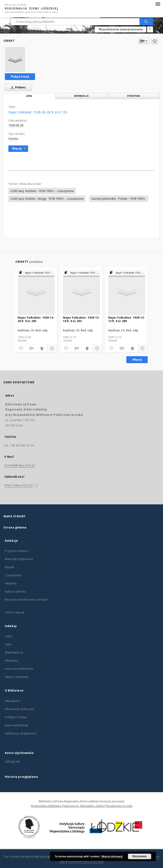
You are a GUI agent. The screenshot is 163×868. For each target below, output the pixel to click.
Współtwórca (14, 652)
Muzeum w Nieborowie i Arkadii (26, 600)
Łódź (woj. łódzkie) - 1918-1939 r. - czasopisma (42, 191)
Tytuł (8, 644)
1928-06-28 (16, 125)
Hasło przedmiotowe (19, 669)
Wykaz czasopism (17, 677)
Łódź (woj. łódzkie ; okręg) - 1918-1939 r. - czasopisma (47, 199)
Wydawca (11, 661)
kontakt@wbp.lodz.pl (20, 465)
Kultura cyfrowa (15, 591)
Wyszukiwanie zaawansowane (121, 29)
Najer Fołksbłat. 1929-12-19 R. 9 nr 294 (81, 319)
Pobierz (17, 87)
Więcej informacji (112, 856)
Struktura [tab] (134, 96)
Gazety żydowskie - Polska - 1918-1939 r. (119, 199)
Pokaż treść (20, 77)
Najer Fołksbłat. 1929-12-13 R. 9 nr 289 (127, 319)
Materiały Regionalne (19, 559)
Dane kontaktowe (17, 725)
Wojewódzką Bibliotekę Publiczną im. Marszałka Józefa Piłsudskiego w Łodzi (81, 806)
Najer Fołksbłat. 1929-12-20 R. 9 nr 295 (36, 319)
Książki (9, 567)
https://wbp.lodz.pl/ (19, 485)
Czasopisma (13, 575)
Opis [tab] (29, 96)
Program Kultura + (17, 551)
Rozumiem (140, 856)
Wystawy (11, 583)
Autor (9, 636)
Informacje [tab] (81, 96)
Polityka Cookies (16, 717)
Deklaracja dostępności (21, 733)
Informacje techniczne (20, 709)
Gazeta (13, 139)
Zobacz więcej (15, 612)
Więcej (137, 360)
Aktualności (13, 701)
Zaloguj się (12, 761)
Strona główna (15, 527)
